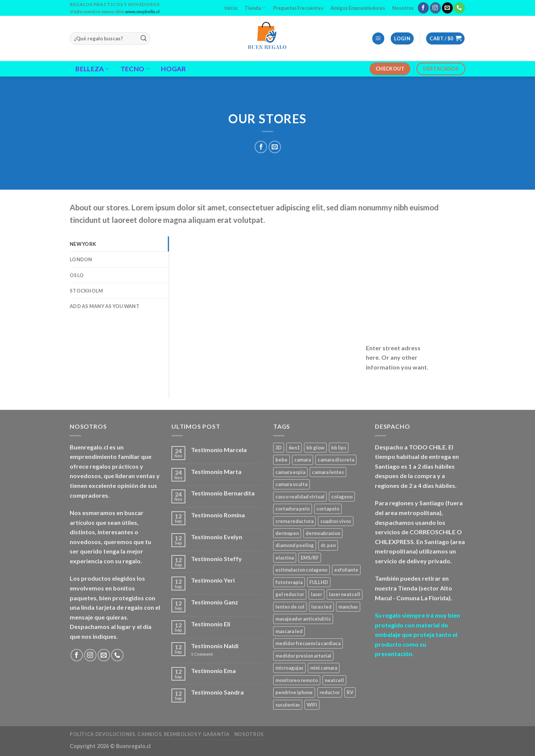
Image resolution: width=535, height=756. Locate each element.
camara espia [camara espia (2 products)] (290, 472)
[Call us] (459, 8)
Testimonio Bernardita (223, 493)
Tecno (135, 69)
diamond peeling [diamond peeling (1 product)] (295, 545)
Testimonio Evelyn (217, 537)
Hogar (173, 69)
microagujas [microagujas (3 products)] (289, 668)
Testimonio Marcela (219, 450)
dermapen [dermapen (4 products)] (287, 533)
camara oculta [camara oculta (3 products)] (291, 484)
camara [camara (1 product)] (303, 460)
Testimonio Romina (218, 515)
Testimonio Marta (216, 472)
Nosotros (403, 8)
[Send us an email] (447, 8)
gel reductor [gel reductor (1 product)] (290, 594)
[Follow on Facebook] (423, 8)
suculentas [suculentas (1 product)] (288, 705)
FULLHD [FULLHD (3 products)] (319, 582)
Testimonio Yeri (213, 580)
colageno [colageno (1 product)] (342, 497)
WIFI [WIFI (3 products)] (312, 705)
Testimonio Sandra (217, 692)
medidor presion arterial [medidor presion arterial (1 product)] (303, 656)
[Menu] (378, 39)
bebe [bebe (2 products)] (281, 460)
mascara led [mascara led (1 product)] (289, 631)
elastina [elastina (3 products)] (285, 558)
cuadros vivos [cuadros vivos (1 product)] (336, 521)
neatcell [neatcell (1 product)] (334, 680)
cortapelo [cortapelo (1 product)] (328, 509)
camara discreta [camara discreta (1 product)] (336, 460)
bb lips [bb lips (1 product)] (339, 448)
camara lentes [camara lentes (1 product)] (328, 472)
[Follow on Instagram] (435, 8)
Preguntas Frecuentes (298, 8)
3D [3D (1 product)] (279, 448)
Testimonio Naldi (215, 646)
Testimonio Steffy (216, 559)
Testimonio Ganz (215, 602)
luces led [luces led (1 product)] (321, 607)
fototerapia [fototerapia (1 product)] (289, 582)
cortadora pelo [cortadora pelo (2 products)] (293, 509)
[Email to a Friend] (274, 147)
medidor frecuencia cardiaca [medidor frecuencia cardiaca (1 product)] (308, 643)
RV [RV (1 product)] (350, 692)
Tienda (255, 8)
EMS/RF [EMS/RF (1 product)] (310, 558)
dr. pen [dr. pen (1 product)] (328, 545)
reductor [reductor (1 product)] (330, 692)
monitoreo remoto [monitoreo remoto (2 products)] (297, 680)
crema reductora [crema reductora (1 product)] (294, 521)
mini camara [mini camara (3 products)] (324, 668)
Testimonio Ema (213, 671)
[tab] (119, 244)
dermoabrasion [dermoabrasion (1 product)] (323, 533)
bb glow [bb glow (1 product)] (315, 448)
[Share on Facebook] (261, 147)
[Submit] (144, 38)
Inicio (231, 8)
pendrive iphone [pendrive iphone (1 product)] (294, 692)
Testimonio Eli (211, 624)
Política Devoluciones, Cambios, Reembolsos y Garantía (150, 734)
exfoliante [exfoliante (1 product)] (346, 570)
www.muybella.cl (142, 12)
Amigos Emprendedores (358, 8)
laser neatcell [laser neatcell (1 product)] (345, 594)
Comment (202, 654)
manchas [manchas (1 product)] (348, 607)
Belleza (92, 69)
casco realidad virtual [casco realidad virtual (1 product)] (300, 497)
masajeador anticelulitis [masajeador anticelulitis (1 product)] (303, 619)
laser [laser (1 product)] (316, 594)
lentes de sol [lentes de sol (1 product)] (290, 607)
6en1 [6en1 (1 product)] (294, 448)
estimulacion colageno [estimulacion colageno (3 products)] (301, 570)
